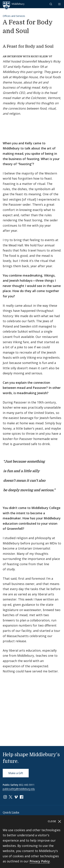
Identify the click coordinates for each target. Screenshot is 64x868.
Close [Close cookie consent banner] (55, 821)
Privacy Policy (40, 861)
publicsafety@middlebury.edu (19, 789)
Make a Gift (16, 773)
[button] (51, 4)
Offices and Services (14, 16)
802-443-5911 (27, 785)
